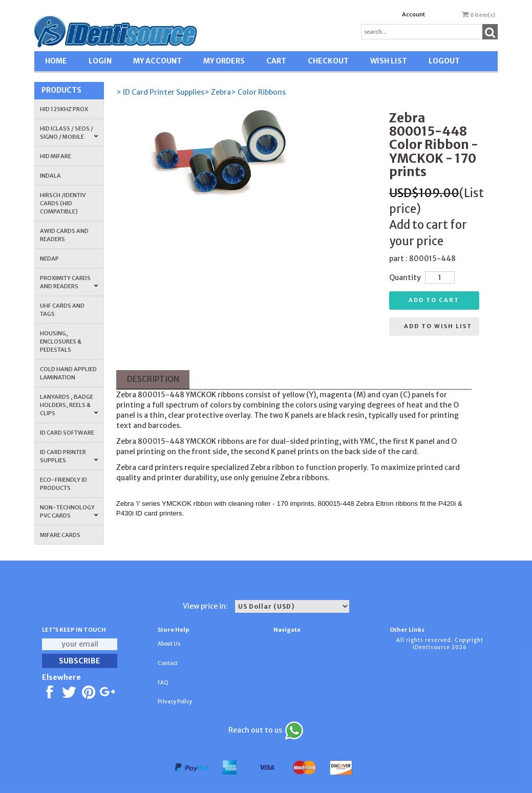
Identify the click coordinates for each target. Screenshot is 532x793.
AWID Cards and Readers (64, 235)
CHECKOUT (328, 61)
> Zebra (218, 92)
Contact (168, 663)
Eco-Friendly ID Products (63, 484)
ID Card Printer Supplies (69, 456)
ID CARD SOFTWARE (67, 433)
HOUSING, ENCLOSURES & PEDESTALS (61, 341)
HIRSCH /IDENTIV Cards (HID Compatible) (63, 203)
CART (276, 61)
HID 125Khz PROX (64, 109)
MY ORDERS (224, 61)
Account (413, 14)
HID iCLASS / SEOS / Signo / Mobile (69, 133)
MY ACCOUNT (157, 61)
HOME (56, 61)
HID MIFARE (56, 156)
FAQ (163, 683)
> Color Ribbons (258, 92)
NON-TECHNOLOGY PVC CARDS (69, 511)
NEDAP (49, 259)
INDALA (50, 176)
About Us (169, 644)
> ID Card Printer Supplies (160, 92)
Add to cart (434, 300)
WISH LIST (389, 61)
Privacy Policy (175, 702)
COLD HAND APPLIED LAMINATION (68, 373)
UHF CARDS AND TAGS (62, 310)
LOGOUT (444, 61)
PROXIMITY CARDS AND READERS (69, 282)
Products (61, 90)
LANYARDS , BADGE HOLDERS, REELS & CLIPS (69, 405)
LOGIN (100, 61)
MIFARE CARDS (60, 535)
